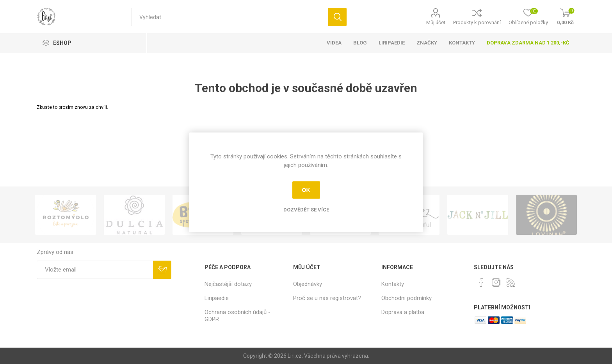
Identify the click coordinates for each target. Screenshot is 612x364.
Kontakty (393, 284)
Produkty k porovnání (477, 22)
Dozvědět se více (306, 209)
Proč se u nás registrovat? (327, 298)
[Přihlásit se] (95, 270)
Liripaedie (217, 298)
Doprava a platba (403, 312)
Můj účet (436, 22)
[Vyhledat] (230, 17)
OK (306, 190)
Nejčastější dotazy (228, 284)
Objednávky (308, 284)
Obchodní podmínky (407, 298)
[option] (66, 215)
